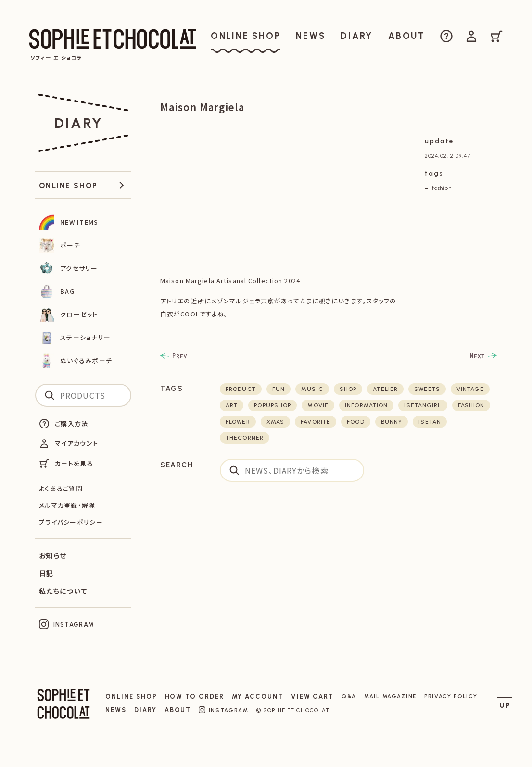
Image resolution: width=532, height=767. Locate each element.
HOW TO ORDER (195, 697)
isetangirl (423, 405)
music (312, 389)
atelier (385, 389)
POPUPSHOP (272, 405)
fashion (442, 188)
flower (238, 422)
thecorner (245, 438)
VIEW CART (312, 697)
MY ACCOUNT (258, 697)
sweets (427, 389)
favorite (316, 422)
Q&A (349, 696)
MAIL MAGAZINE (390, 696)
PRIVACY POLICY (451, 696)
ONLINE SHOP (131, 697)
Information (366, 405)
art (232, 405)
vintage (470, 389)
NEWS (116, 710)
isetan (430, 422)
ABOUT (178, 710)
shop (348, 389)
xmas (275, 422)
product (241, 389)
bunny (392, 422)
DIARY (146, 710)
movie (318, 405)
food (355, 422)
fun (279, 389)
